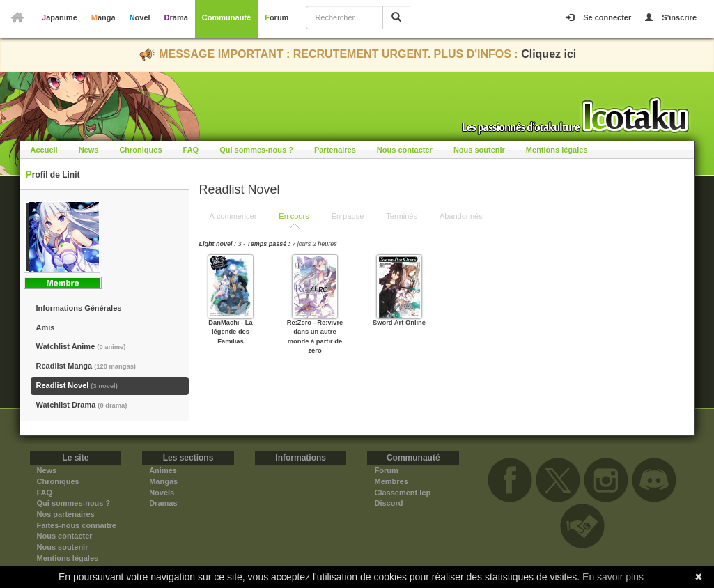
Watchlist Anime (81, 346)
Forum (277, 17)
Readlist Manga (86, 366)
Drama (176, 17)
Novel (140, 17)
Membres (391, 481)
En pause (348, 216)
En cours (294, 216)
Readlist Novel (77, 385)
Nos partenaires (66, 514)
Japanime (60, 17)
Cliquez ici (549, 54)
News (89, 150)
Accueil (44, 150)
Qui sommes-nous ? (256, 150)
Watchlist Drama (82, 405)
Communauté (226, 17)
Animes (163, 470)
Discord (388, 503)
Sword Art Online (399, 323)
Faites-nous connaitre (77, 525)
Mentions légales (557, 150)
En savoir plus (613, 577)
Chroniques (140, 150)
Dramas (163, 503)
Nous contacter (405, 150)
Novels (162, 493)
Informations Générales (79, 308)
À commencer (233, 216)
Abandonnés (461, 216)
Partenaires (335, 150)
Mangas (163, 481)
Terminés (402, 216)
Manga (103, 17)
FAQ (191, 150)
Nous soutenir (479, 150)
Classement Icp (402, 493)
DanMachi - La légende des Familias (230, 332)
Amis (46, 327)
